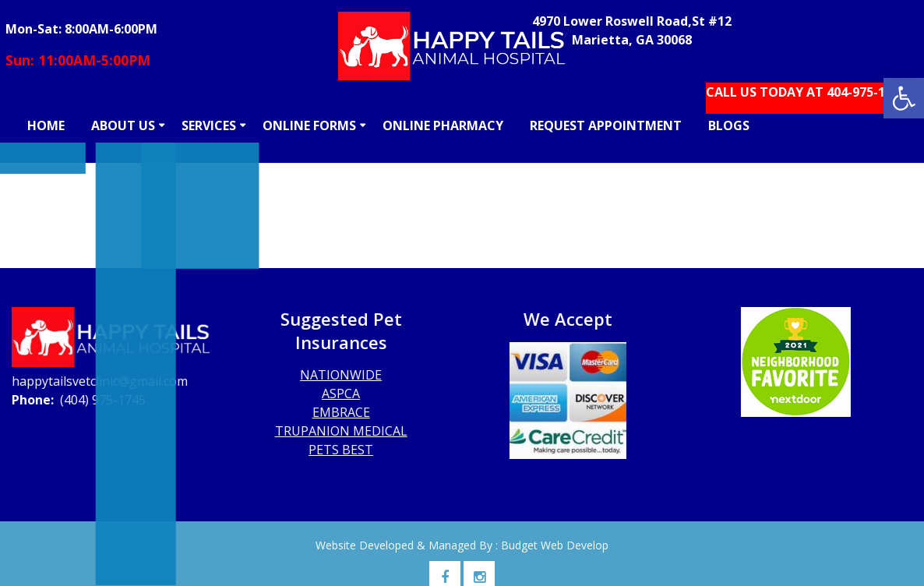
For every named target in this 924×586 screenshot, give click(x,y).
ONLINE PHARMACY (443, 125)
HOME (46, 125)
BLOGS (729, 125)
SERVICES (209, 125)
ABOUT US (123, 125)
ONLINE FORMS (309, 125)
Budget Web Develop (555, 545)
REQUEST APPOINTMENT (606, 125)
